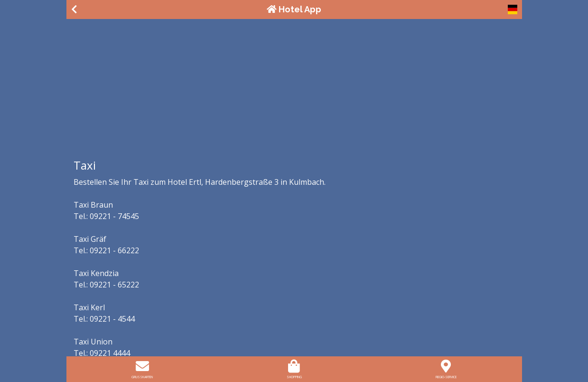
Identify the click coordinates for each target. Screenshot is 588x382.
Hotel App (294, 9)
